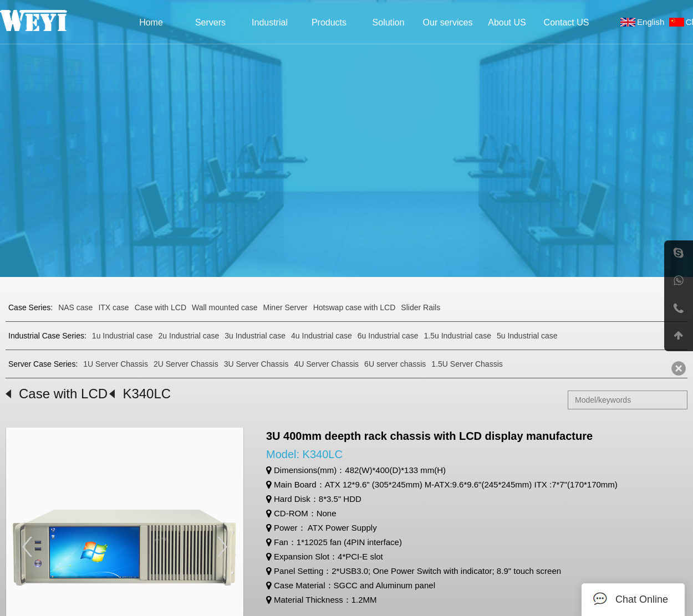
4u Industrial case (322, 336)
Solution (389, 22)
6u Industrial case (388, 336)
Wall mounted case (225, 307)
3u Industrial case (255, 336)
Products (329, 22)
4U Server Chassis (326, 364)
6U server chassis (395, 364)
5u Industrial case (527, 336)
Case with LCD (160, 307)
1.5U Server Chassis (467, 364)
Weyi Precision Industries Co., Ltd (49, 20)
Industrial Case (270, 26)
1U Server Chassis (116, 364)
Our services (448, 22)
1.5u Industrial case (458, 336)
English (653, 22)
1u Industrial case (123, 336)
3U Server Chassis (256, 364)
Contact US (567, 22)
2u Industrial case (189, 336)
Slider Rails (421, 307)
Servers (210, 22)
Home (151, 22)
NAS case (75, 307)
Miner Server (286, 307)
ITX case (113, 307)
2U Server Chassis (186, 364)
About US (507, 22)
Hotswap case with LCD (355, 307)
